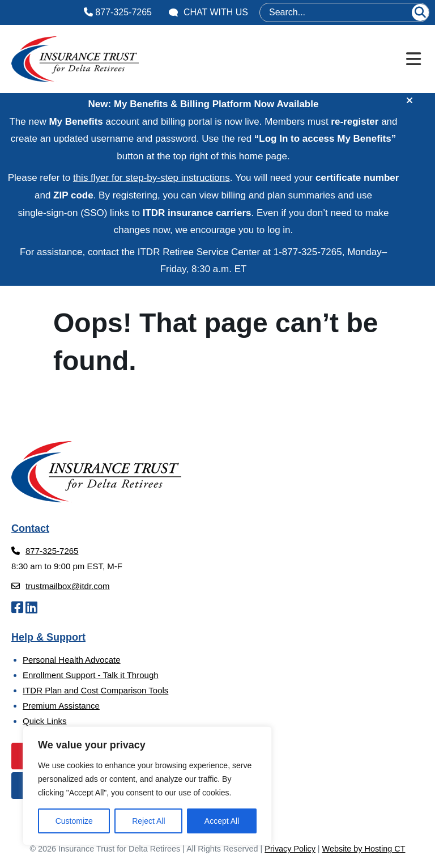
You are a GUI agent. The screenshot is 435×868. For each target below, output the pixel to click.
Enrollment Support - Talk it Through (91, 675)
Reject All (148, 821)
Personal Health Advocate (72, 660)
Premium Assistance (61, 706)
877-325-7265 (118, 12)
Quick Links (45, 721)
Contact (30, 528)
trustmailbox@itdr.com (61, 586)
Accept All (222, 821)
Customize (74, 821)
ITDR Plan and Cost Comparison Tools (95, 690)
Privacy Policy (290, 849)
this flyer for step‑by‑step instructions (152, 178)
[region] (147, 786)
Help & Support (48, 637)
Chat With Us (208, 12)
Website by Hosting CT (364, 849)
